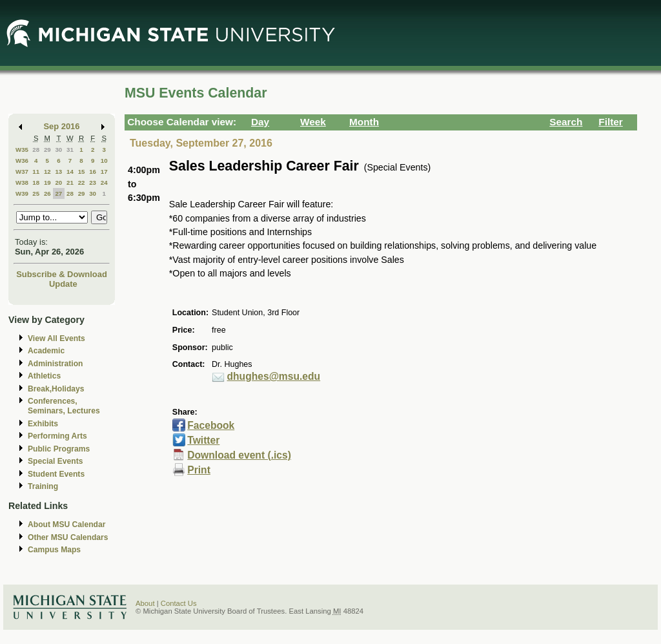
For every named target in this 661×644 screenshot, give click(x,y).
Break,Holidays (56, 389)
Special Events (55, 461)
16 (93, 171)
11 (36, 171)
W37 (22, 171)
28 (36, 150)
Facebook (211, 425)
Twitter (203, 440)
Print (199, 470)
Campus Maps (54, 550)
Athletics (44, 376)
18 (36, 182)
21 (70, 182)
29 (47, 150)
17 (104, 171)
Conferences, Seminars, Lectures (64, 406)
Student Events (56, 474)
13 (58, 171)
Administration (55, 364)
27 (58, 193)
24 (104, 182)
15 (82, 171)
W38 (22, 182)
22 (82, 182)
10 (104, 161)
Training (43, 486)
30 (58, 150)
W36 (22, 161)
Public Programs (59, 449)
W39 (22, 193)
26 (47, 193)
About (145, 603)
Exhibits (43, 424)
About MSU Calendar (66, 525)
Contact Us (179, 603)
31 (70, 150)
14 (70, 171)
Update (63, 284)
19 (47, 182)
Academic (46, 351)
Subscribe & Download (62, 274)
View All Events (56, 338)
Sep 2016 (62, 126)
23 (93, 182)
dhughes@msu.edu (274, 376)
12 (47, 171)
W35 (22, 150)
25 (36, 193)
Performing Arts (57, 436)
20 (58, 182)
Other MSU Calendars (68, 537)
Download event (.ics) (239, 455)
